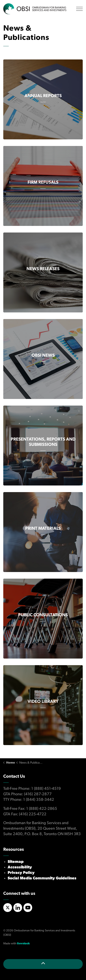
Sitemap (16, 862)
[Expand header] (79, 9)
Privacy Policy (21, 873)
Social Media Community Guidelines (42, 878)
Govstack (23, 944)
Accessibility (20, 867)
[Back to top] (43, 964)
